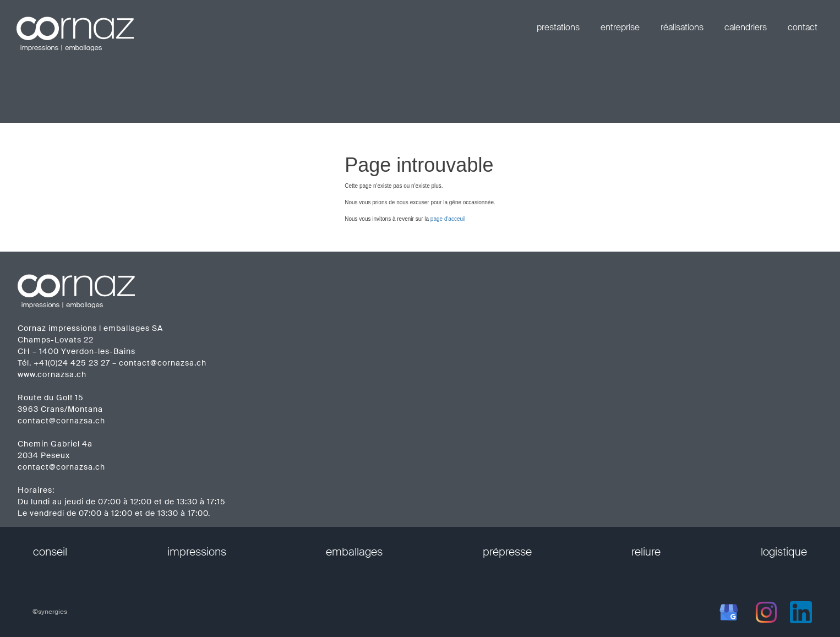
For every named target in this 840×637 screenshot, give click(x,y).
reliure (646, 552)
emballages (354, 552)
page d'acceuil (448, 219)
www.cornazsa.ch (52, 374)
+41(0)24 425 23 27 (72, 363)
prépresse (507, 552)
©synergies (50, 612)
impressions (197, 552)
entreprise (620, 27)
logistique (784, 552)
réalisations (682, 27)
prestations (558, 27)
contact (803, 27)
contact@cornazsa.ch (163, 363)
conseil (50, 552)
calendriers (746, 27)
